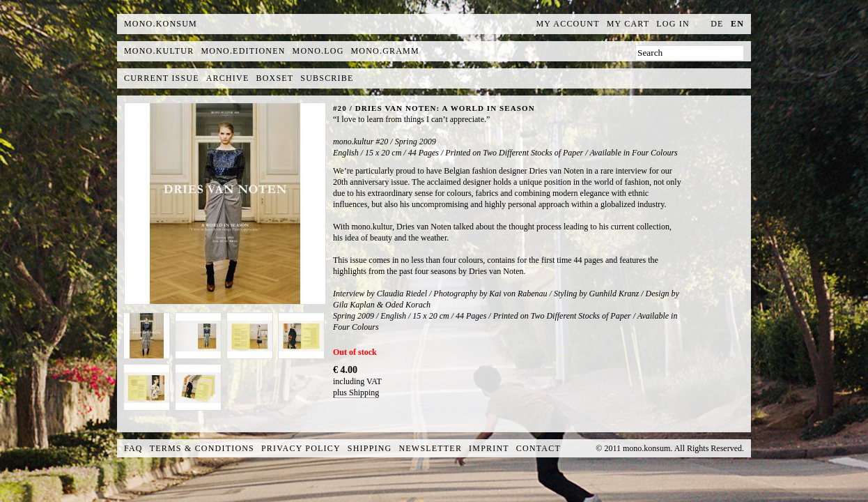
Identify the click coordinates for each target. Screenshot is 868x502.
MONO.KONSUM (161, 24)
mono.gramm (385, 51)
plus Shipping (356, 393)
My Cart (628, 24)
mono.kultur (159, 51)
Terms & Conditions (202, 448)
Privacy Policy (301, 448)
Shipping (370, 448)
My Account (568, 24)
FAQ (133, 448)
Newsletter (430, 448)
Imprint (489, 448)
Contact (538, 448)
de (717, 24)
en (737, 24)
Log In (673, 24)
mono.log (318, 51)
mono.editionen (243, 51)
